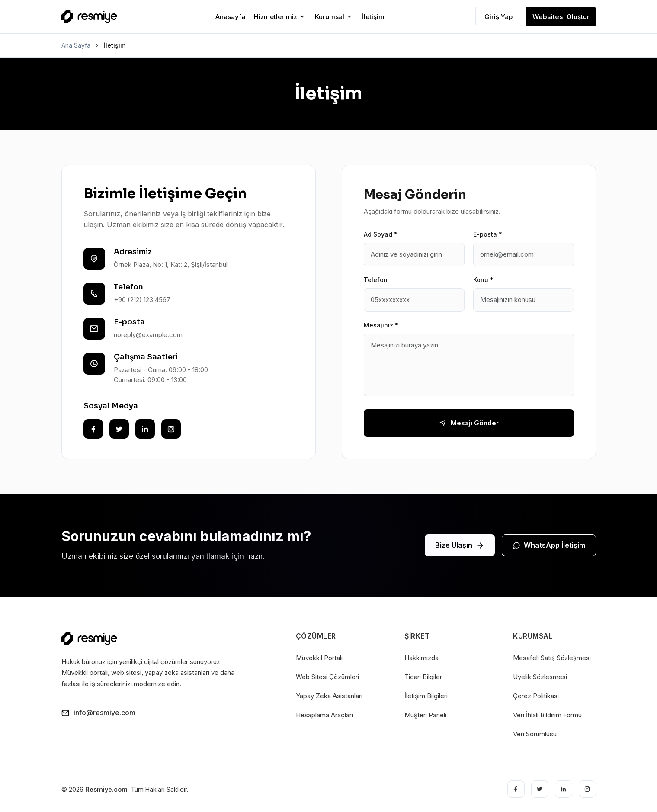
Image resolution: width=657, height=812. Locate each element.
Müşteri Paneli (425, 715)
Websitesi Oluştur (561, 17)
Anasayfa (230, 17)
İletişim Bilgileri (426, 696)
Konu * (483, 280)
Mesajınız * (381, 325)
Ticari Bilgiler (423, 677)
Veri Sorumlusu (535, 734)
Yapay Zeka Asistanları (329, 696)
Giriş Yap (498, 17)
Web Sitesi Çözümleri (327, 677)
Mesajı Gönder (469, 423)
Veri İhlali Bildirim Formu (547, 715)
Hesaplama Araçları (324, 715)
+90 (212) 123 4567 (142, 300)
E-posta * (488, 234)
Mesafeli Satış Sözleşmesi (552, 658)
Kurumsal (334, 17)
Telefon (376, 280)
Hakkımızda (421, 658)
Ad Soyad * (381, 234)
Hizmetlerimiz (280, 17)
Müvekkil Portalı (319, 658)
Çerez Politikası (536, 696)
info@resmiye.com (98, 713)
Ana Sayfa (76, 45)
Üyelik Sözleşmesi (540, 677)
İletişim (373, 17)
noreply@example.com (148, 335)
